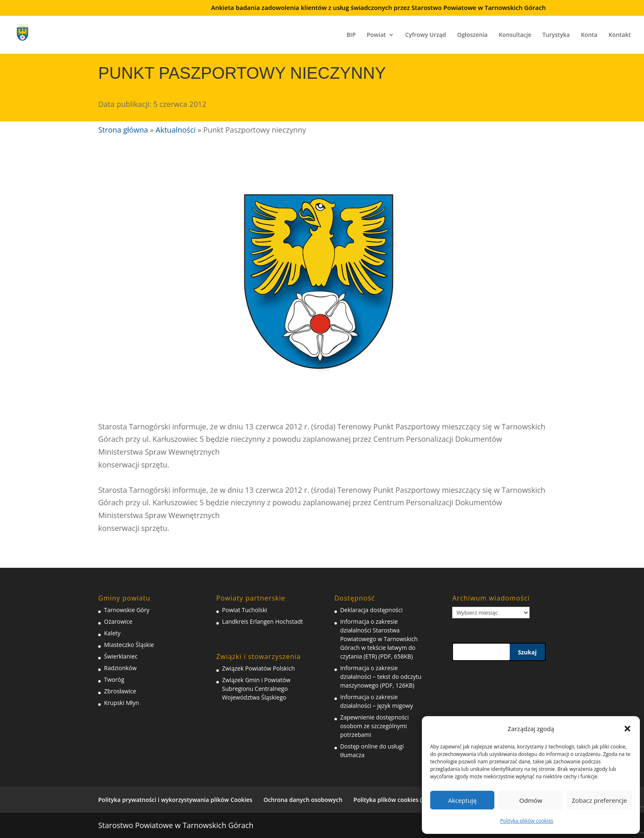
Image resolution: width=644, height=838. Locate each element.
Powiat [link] (376, 35)
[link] (28, 31)
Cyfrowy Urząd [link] (426, 35)
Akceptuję (462, 800)
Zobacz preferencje (599, 800)
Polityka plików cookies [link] (527, 821)
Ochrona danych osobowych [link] (303, 800)
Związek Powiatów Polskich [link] (259, 668)
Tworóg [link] (114, 679)
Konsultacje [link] (515, 35)
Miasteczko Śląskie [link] (129, 645)
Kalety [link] (112, 633)
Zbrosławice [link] (120, 691)
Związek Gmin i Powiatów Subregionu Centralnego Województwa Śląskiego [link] (256, 689)
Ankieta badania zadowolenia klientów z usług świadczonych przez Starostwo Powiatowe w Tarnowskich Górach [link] (378, 8)
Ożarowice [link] (118, 621)
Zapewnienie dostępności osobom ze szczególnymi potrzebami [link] (375, 726)
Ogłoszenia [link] (472, 35)
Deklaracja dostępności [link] (372, 610)
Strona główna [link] (123, 130)
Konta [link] (589, 35)
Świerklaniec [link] (121, 656)
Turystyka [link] (556, 35)
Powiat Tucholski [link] (245, 610)
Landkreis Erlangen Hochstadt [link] (263, 621)
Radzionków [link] (120, 668)
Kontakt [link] (620, 35)
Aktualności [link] (176, 130)
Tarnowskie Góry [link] (127, 610)
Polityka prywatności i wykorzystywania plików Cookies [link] (175, 800)
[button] (627, 729)
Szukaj (527, 652)
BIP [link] (351, 35)
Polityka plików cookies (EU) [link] (392, 800)
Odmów (531, 800)
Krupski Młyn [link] (121, 703)
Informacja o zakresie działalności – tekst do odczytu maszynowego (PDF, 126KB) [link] (381, 677)
